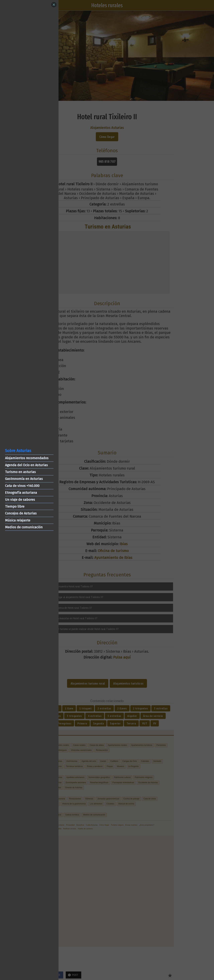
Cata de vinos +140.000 (22, 486)
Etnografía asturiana (21, 493)
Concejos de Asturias (21, 513)
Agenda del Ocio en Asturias (26, 465)
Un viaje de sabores (20, 500)
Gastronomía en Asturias (24, 479)
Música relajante (18, 520)
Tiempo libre (15, 506)
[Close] (54, 5)
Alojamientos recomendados (27, 458)
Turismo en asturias (20, 472)
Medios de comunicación (24, 527)
